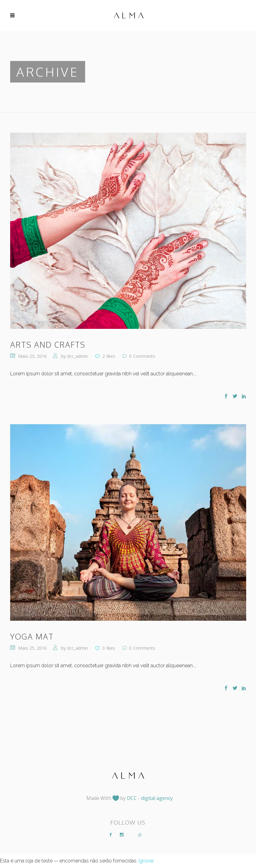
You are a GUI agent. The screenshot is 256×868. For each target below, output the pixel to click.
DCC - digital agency (150, 798)
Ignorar (146, 861)
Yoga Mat (32, 636)
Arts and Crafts (48, 345)
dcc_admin (77, 356)
